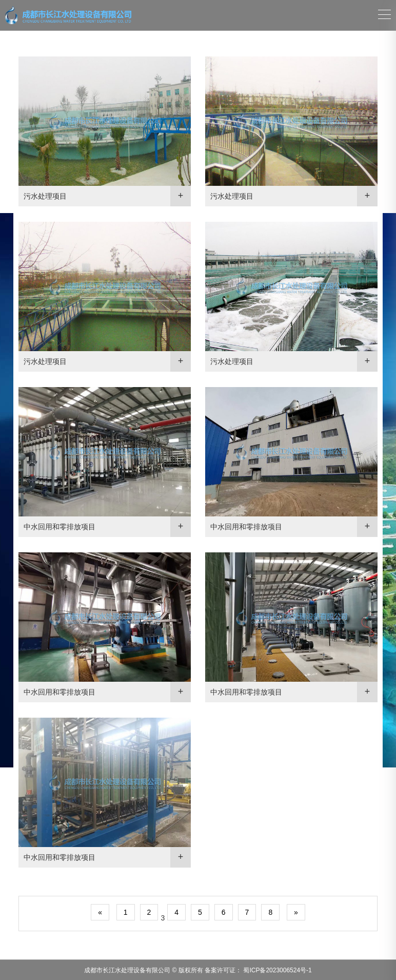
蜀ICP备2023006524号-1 (277, 970)
